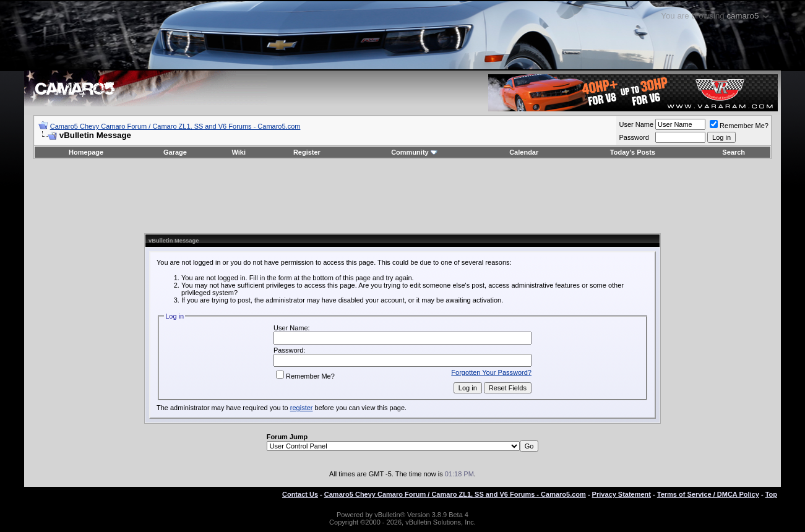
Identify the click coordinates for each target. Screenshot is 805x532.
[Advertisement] (403, 196)
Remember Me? (739, 126)
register (302, 408)
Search (734, 152)
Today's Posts (633, 152)
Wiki (239, 152)
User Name (636, 124)
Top (771, 494)
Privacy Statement (622, 494)
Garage (175, 152)
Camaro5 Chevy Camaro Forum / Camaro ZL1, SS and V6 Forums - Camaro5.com (175, 126)
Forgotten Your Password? (491, 372)
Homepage (86, 152)
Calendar (524, 152)
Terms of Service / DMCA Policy (708, 494)
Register (307, 152)
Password (634, 137)
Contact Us (300, 494)
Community (414, 152)
